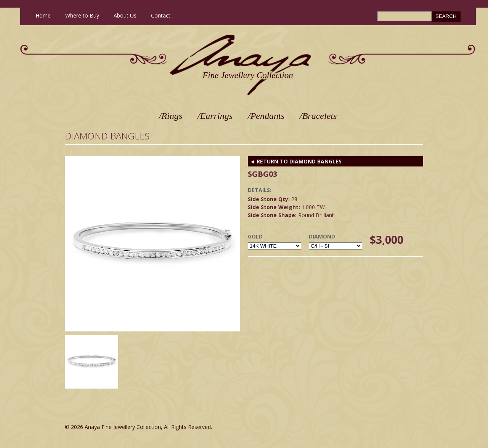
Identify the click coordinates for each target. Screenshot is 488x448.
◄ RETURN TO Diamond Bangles (296, 161)
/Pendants (266, 116)
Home (43, 15)
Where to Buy (82, 15)
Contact (161, 15)
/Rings (171, 116)
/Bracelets (318, 116)
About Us (125, 15)
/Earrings (215, 116)
